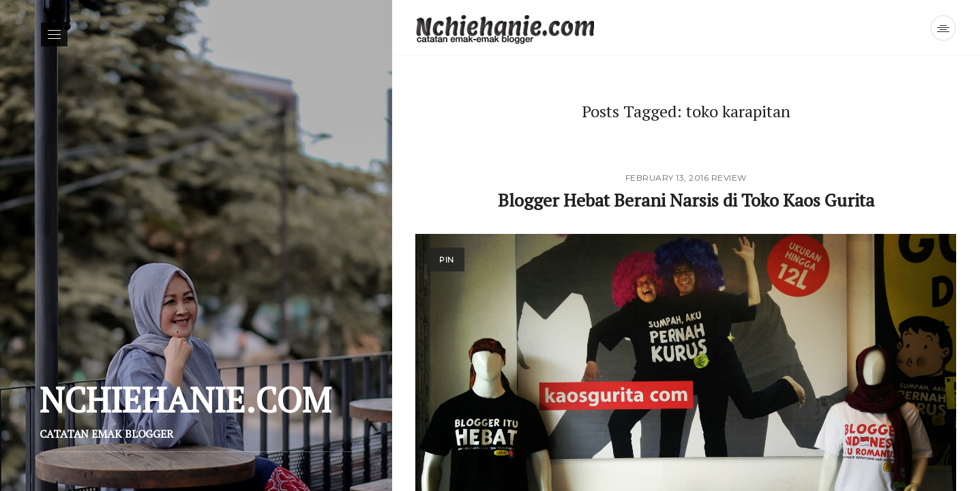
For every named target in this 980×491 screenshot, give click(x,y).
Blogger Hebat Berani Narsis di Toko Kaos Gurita (686, 200)
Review (729, 178)
